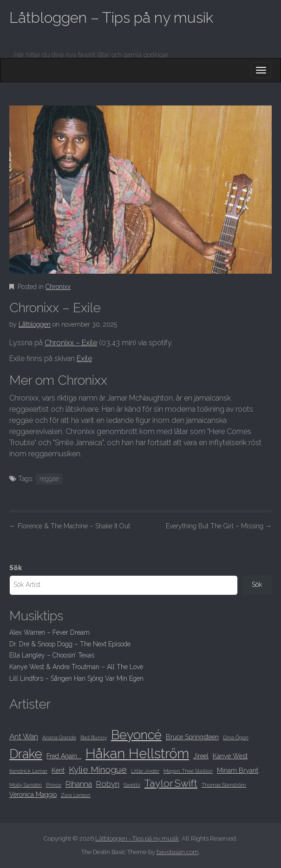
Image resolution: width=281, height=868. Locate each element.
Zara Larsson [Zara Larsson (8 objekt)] (76, 795)
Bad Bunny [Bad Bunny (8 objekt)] (94, 737)
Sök (16, 568)
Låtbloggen (35, 324)
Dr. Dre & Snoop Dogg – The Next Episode (70, 644)
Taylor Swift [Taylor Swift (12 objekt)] (171, 783)
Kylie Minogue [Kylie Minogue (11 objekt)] (98, 770)
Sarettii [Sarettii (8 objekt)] (132, 785)
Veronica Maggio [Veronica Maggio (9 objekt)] (33, 795)
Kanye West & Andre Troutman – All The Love (76, 667)
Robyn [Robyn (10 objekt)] (108, 784)
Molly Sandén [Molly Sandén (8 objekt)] (26, 785)
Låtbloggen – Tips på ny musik (111, 17)
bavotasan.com (178, 852)
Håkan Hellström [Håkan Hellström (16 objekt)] (137, 753)
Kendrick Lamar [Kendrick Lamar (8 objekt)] (28, 771)
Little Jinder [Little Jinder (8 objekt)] (145, 771)
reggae (49, 479)
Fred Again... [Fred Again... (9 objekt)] (64, 756)
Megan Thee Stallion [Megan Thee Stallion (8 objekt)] (188, 771)
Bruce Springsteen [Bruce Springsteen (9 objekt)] (192, 737)
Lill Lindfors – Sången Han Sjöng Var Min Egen (76, 678)
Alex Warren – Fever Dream (49, 632)
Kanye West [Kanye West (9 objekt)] (230, 756)
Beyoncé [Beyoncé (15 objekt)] (136, 735)
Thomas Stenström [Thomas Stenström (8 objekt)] (224, 785)
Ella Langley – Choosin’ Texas (52, 655)
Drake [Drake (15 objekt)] (26, 754)
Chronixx (58, 287)
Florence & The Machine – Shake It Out (70, 526)
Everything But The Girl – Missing (219, 526)
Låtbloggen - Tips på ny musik (137, 838)
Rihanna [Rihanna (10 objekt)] (79, 784)
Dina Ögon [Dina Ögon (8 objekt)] (236, 737)
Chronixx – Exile (71, 343)
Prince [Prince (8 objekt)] (54, 785)
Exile (84, 358)
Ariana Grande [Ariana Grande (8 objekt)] (59, 737)
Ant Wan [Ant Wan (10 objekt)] (24, 736)
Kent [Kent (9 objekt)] (58, 770)
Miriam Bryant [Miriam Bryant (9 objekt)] (238, 770)
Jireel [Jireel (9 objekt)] (201, 756)
